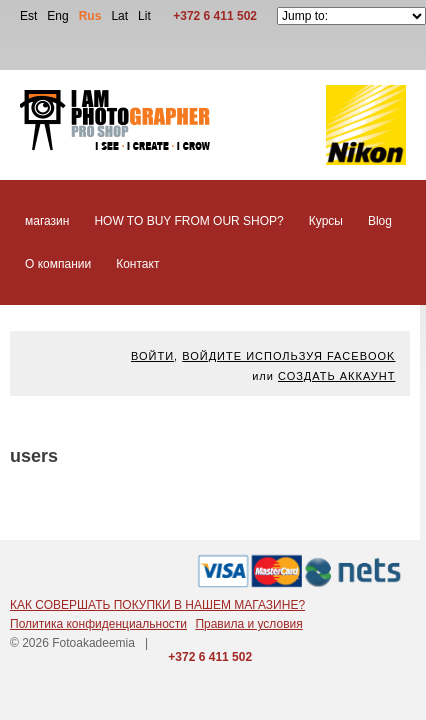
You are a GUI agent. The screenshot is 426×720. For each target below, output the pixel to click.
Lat (119, 16)
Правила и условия (248, 624)
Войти (152, 356)
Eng (57, 16)
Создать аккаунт (336, 376)
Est (28, 16)
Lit (144, 16)
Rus (90, 16)
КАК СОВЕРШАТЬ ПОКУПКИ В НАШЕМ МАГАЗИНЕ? (157, 605)
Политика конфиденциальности (98, 624)
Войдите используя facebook (288, 356)
